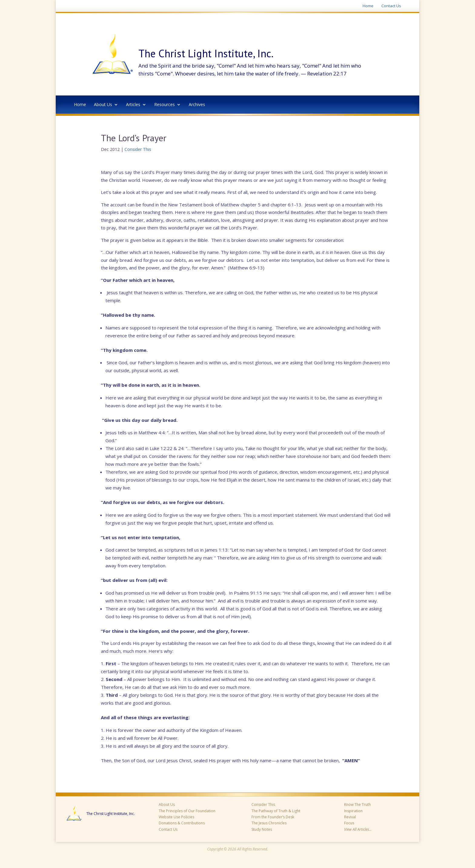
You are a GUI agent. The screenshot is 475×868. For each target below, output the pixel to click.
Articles (133, 105)
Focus (349, 823)
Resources (164, 105)
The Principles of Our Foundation (187, 811)
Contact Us (391, 6)
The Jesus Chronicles (269, 823)
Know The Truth (357, 805)
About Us (103, 105)
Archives (197, 105)
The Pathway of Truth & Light (276, 811)
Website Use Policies (176, 817)
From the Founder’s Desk (273, 817)
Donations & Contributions (182, 823)
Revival (350, 817)
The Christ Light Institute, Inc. (111, 814)
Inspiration (353, 811)
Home (368, 6)
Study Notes (262, 829)
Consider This (138, 149)
